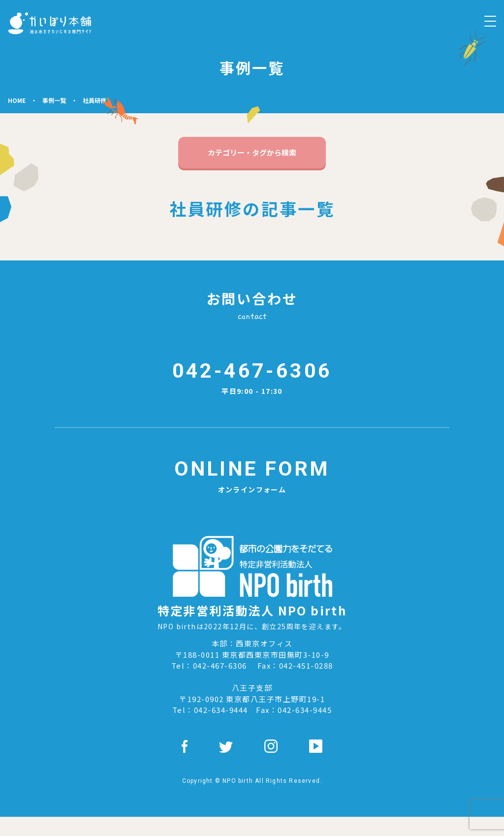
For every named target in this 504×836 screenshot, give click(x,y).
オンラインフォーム (252, 493)
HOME (17, 100)
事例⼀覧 (54, 100)
